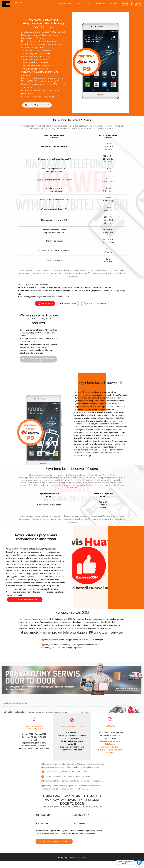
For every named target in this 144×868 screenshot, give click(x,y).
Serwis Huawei (52, 35)
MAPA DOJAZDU (102, 4)
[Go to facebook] (139, 862)
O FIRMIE (114, 4)
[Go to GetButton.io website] (139, 866)
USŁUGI (79, 4)
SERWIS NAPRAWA (65, 4)
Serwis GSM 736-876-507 (20, 4)
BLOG (89, 4)
